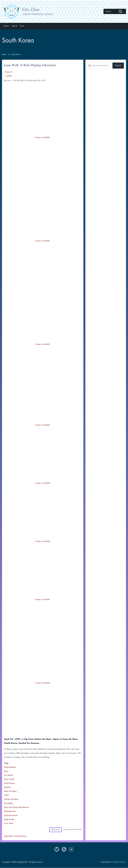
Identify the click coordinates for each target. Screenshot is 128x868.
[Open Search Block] (120, 11)
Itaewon (7, 787)
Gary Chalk (9, 779)
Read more (55, 830)
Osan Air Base (10, 791)
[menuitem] (109, 11)
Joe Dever (8, 775)
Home (4, 55)
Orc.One (31, 10)
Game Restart (10, 767)
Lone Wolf (9, 823)
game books (9, 819)
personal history (11, 815)
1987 (6, 795)
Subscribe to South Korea (15, 836)
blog (6, 771)
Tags (6, 763)
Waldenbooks (10, 811)
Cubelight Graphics (119, 862)
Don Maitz (9, 803)
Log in (66, 829)
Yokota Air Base (11, 799)
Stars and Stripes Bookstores (16, 807)
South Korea (9, 783)
